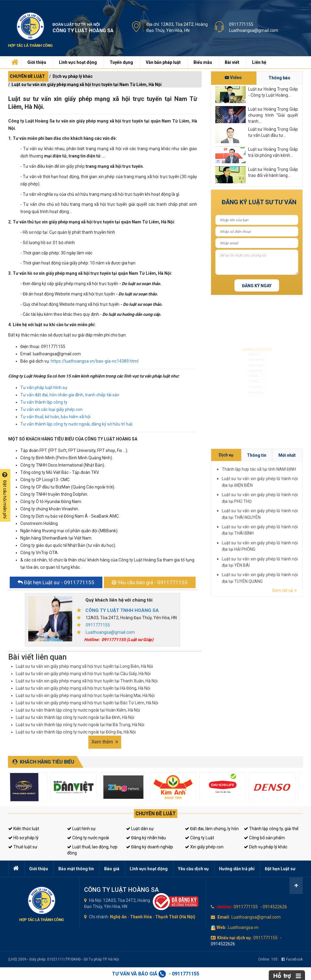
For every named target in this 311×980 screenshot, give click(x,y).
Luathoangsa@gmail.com (254, 30)
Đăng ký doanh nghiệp (150, 847)
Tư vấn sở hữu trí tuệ (256, 409)
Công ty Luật (200, 838)
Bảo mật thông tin (76, 869)
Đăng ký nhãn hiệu (146, 838)
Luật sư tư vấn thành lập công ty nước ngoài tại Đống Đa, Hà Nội (76, 732)
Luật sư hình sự (253, 340)
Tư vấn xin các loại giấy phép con (51, 409)
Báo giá (112, 869)
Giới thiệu (37, 62)
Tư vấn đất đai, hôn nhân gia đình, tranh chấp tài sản (70, 395)
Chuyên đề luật (156, 814)
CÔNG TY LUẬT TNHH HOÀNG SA (122, 610)
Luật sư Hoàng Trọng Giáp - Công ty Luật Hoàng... (273, 92)
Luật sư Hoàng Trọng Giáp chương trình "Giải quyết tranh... (273, 115)
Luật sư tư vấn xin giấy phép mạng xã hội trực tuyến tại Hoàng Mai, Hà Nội (85, 695)
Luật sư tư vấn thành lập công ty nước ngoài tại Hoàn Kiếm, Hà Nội (78, 710)
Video (233, 78)
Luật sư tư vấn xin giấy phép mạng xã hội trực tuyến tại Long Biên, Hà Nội (84, 666)
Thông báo (279, 78)
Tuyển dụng (121, 62)
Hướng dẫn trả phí (237, 869)
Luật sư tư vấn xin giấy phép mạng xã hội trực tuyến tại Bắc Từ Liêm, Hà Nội (87, 703)
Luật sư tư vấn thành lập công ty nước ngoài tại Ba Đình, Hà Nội (75, 717)
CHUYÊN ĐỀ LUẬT (27, 76)
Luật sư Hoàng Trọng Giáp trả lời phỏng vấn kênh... (273, 152)
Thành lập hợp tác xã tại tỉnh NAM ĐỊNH (294, 515)
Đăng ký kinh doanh (256, 370)
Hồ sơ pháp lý (23, 838)
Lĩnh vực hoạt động (78, 62)
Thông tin (294, 513)
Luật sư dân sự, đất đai (257, 350)
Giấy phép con (253, 389)
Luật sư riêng (252, 380)
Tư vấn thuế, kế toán (256, 399)
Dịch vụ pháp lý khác (73, 76)
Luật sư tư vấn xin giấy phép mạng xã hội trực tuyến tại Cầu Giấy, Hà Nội (83, 674)
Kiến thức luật (24, 829)
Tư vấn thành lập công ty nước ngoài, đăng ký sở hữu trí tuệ (76, 424)
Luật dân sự (140, 829)
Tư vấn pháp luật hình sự (44, 388)
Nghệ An (118, 917)
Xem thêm (105, 742)
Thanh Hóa (141, 917)
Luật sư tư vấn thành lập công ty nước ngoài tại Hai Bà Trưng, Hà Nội (80, 725)
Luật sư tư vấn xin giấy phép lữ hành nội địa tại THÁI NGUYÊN (294, 521)
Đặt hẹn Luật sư (280, 869)
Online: (268, 959)
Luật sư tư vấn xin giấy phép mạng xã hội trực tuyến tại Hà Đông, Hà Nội (83, 688)
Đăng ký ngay (257, 286)
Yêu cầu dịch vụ (193, 869)
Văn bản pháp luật (163, 62)
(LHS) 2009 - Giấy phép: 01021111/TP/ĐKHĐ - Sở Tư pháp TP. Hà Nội (64, 959)
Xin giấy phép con (204, 847)
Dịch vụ (290, 513)
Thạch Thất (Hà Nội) (175, 917)
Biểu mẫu (203, 62)
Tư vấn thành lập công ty (44, 402)
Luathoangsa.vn (243, 927)
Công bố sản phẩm (264, 838)
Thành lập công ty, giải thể (271, 829)
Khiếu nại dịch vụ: (234, 938)
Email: (224, 917)
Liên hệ (259, 62)
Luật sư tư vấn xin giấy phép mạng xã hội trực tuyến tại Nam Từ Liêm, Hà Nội (87, 85)
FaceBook (292, 959)
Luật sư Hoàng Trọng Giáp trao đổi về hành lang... (273, 172)
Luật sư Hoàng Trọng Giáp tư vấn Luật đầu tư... (273, 132)
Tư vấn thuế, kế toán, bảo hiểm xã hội (55, 417)
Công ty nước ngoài (88, 838)
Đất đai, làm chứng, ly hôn (212, 829)
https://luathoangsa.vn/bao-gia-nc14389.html (95, 361)
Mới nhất (298, 513)
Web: (221, 927)
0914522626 (275, 907)
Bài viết (232, 62)
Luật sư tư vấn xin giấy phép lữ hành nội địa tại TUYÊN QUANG (294, 530)
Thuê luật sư (23, 847)
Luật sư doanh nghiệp (257, 360)
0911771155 (241, 24)
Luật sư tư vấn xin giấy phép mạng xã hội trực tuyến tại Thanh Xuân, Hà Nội (87, 681)
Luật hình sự (81, 829)
